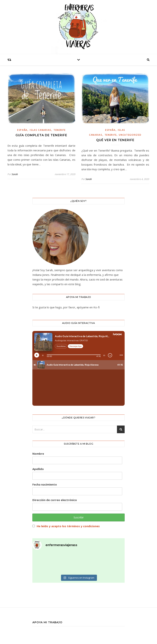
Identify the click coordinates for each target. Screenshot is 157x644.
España (22, 130)
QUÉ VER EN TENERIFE (115, 140)
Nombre (38, 454)
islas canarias (41, 130)
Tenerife (60, 130)
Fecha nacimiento (45, 484)
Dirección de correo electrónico (55, 500)
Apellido (38, 469)
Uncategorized (130, 135)
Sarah (15, 174)
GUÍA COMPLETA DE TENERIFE (41, 135)
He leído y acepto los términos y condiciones (68, 526)
